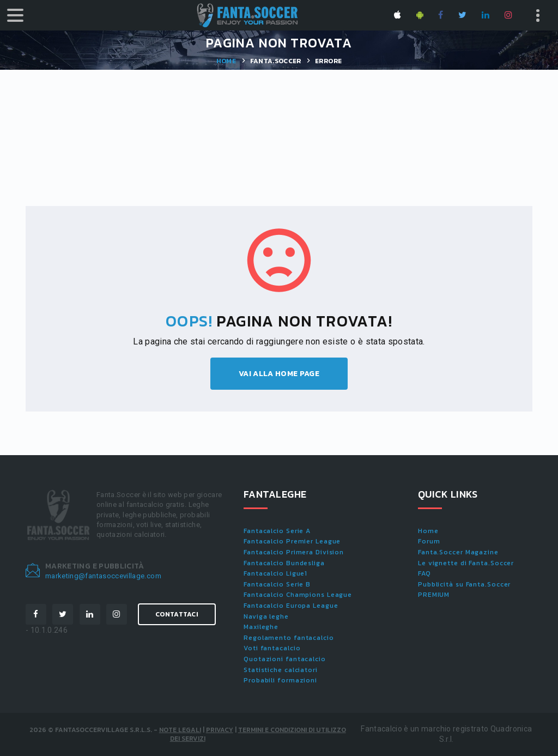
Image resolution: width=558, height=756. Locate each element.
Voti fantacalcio (272, 648)
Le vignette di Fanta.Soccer (466, 563)
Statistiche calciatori (281, 670)
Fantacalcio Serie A (277, 531)
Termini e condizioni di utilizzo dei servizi (258, 734)
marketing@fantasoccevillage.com (103, 576)
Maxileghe (261, 627)
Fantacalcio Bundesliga (284, 563)
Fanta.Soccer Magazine (458, 552)
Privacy (220, 730)
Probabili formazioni (280, 680)
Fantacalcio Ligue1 (275, 573)
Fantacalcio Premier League (292, 541)
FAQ (424, 573)
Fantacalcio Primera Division (294, 552)
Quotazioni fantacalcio (285, 659)
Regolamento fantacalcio (289, 638)
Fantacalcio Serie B (277, 584)
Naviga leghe (266, 616)
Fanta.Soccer (276, 61)
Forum (429, 541)
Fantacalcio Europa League (291, 606)
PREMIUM (434, 595)
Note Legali (180, 730)
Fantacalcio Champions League (298, 595)
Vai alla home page (279, 374)
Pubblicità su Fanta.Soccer (464, 584)
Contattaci (177, 614)
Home (226, 61)
